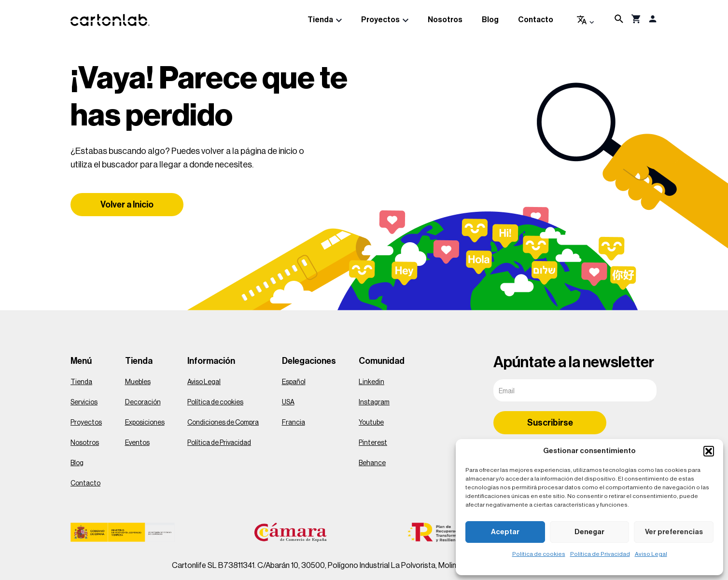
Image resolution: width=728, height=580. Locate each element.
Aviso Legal (651, 554)
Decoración (143, 402)
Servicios (84, 402)
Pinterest (373, 443)
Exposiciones (145, 423)
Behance (372, 463)
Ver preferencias (674, 532)
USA (288, 402)
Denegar (589, 532)
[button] (709, 451)
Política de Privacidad (600, 554)
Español (294, 382)
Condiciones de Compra (223, 423)
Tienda (320, 20)
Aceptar (505, 532)
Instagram (374, 402)
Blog (490, 20)
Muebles (138, 382)
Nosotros (445, 20)
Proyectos (380, 20)
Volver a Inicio (127, 205)
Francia (294, 423)
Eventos (137, 443)
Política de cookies (539, 554)
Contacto (536, 20)
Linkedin (371, 382)
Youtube (371, 423)
